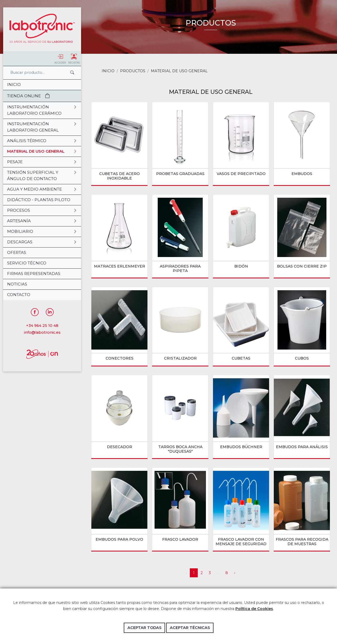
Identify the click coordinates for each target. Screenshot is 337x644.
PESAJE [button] (42, 162)
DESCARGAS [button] (42, 242)
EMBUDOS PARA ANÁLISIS (302, 447)
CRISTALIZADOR (180, 358)
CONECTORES (120, 358)
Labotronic (42, 28)
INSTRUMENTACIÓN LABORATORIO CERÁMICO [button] (42, 110)
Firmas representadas (34, 273)
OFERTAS (17, 252)
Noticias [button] (17, 284)
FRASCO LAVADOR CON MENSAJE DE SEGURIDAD (241, 542)
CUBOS (302, 358)
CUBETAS (241, 358)
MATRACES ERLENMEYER (120, 266)
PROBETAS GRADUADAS (180, 174)
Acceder (60, 59)
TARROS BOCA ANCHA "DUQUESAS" (180, 449)
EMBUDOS (302, 174)
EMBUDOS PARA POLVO (119, 539)
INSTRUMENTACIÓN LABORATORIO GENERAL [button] (42, 127)
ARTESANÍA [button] (42, 221)
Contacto (19, 295)
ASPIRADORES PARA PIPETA (180, 268)
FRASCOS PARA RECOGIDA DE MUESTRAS (302, 542)
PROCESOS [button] (42, 210)
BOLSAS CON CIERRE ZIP (302, 266)
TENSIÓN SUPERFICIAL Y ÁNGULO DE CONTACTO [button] (42, 176)
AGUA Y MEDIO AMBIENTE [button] (42, 189)
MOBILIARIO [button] (42, 231)
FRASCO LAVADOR (180, 539)
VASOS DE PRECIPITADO (241, 174)
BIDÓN (241, 266)
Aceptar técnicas (190, 628)
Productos (133, 71)
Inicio (14, 84)
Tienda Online (28, 96)
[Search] (37, 73)
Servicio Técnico (27, 263)
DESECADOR (120, 447)
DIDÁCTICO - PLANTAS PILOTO (39, 200)
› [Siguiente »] (235, 573)
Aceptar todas (144, 628)
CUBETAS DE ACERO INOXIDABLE (120, 176)
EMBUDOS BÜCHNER (241, 447)
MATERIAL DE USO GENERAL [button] (42, 151)
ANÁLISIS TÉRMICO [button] (42, 141)
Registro (74, 59)
